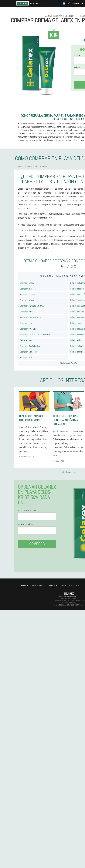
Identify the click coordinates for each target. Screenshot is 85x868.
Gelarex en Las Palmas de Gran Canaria (36, 334)
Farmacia (24, 585)
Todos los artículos (69, 472)
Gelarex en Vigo (26, 357)
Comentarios (38, 585)
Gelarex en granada (28, 289)
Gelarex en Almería (27, 312)
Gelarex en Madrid (27, 283)
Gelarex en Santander (28, 352)
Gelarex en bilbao (27, 300)
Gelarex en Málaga (27, 294)
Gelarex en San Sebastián (30, 346)
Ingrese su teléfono (26, 524)
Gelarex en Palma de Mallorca (32, 306)
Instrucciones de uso (70, 585)
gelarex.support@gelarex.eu (69, 596)
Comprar (37, 544)
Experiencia (52, 585)
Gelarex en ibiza (26, 323)
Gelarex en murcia (27, 340)
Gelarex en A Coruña (28, 329)
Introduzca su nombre (27, 510)
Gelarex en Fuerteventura (30, 317)
